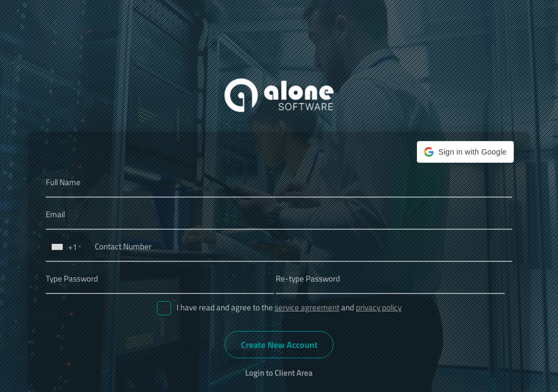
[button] (465, 152)
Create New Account (279, 345)
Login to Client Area (279, 373)
